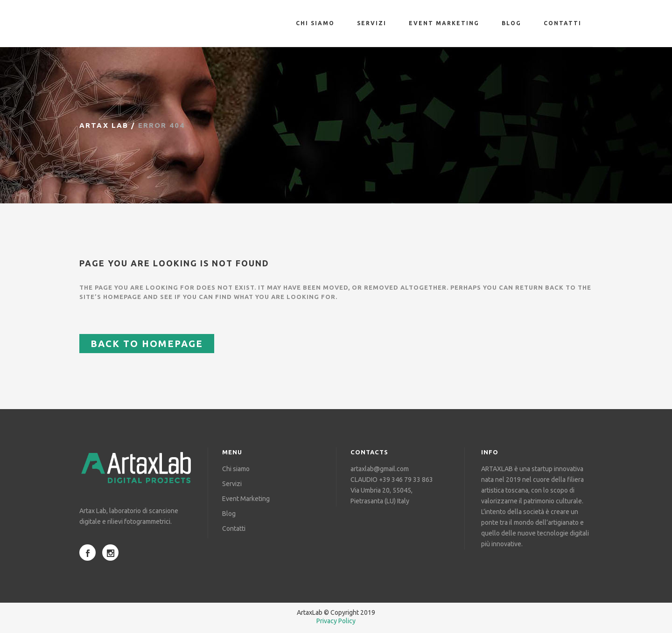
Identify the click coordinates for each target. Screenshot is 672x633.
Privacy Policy (336, 621)
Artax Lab (104, 125)
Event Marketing (246, 499)
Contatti (234, 529)
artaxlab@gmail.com (380, 469)
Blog (229, 514)
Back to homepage (147, 344)
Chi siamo (236, 469)
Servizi (232, 484)
